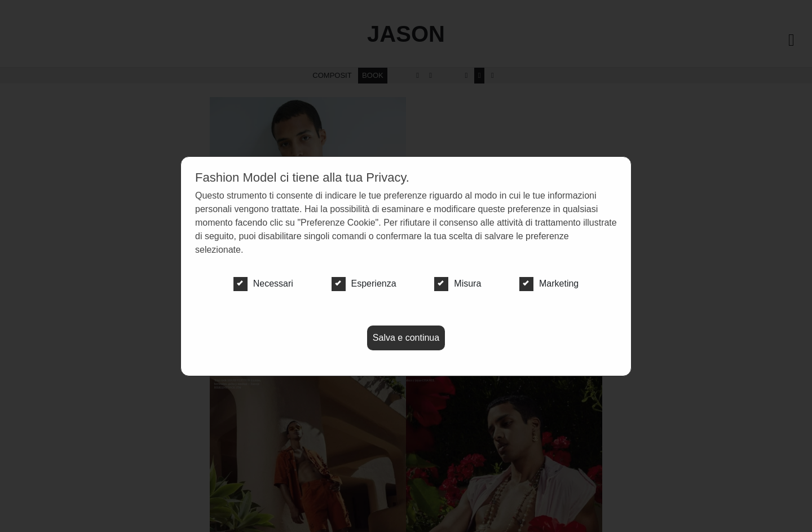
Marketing (549, 284)
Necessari (263, 284)
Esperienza (364, 284)
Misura (458, 284)
